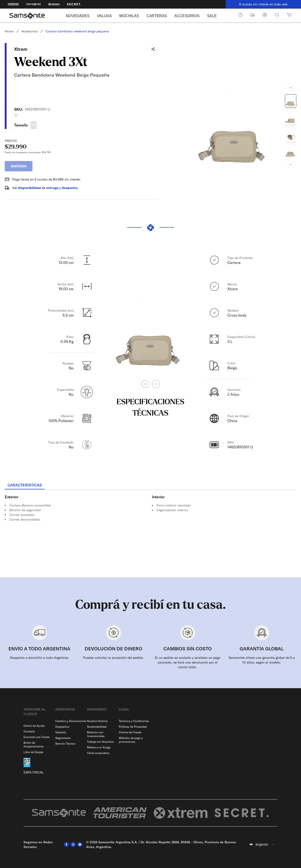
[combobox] (262, 844)
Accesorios (30, 31)
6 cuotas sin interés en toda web (263, 4)
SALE (212, 16)
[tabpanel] (150, 532)
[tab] (25, 485)
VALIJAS (104, 16)
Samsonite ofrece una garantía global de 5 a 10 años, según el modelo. (262, 660)
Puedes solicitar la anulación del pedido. (113, 658)
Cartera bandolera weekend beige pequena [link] (77, 31)
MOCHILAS (129, 16)
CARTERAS (157, 16)
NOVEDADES (78, 16)
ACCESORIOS (187, 16)
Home (9, 31)
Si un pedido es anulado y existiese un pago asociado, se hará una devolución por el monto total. (188, 662)
